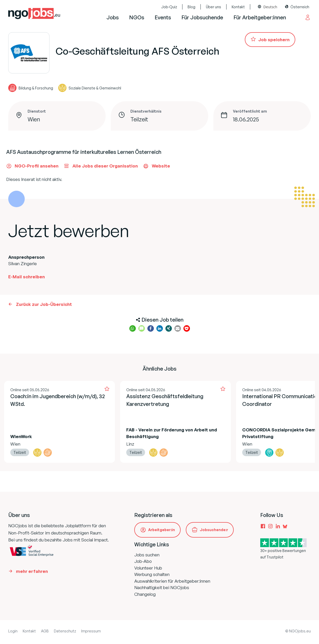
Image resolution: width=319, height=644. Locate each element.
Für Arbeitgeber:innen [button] (260, 17)
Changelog (145, 594)
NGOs (137, 17)
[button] (133, 328)
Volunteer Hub (148, 568)
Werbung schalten (152, 574)
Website (157, 166)
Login (13, 631)
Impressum (91, 631)
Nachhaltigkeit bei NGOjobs (162, 587)
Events (163, 17)
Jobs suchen (147, 555)
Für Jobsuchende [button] (202, 17)
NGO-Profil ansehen (32, 166)
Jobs (113, 17)
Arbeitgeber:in (162, 530)
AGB (45, 631)
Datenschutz (65, 631)
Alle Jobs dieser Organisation (101, 166)
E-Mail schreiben (27, 277)
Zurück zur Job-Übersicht (44, 304)
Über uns (213, 7)
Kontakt (238, 7)
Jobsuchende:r (214, 530)
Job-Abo (143, 561)
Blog (191, 7)
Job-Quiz (169, 7)
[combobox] (268, 7)
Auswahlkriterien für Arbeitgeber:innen (172, 581)
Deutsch (270, 7)
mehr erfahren (32, 571)
